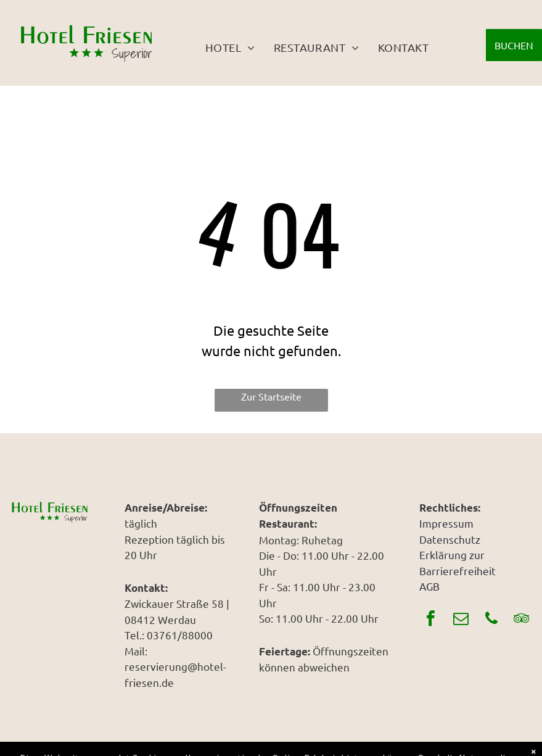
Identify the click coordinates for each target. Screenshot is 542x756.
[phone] (491, 620)
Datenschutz (450, 539)
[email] (461, 620)
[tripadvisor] (522, 620)
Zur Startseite (271, 396)
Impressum (446, 523)
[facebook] (431, 620)
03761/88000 (180, 635)
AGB (429, 586)
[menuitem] (230, 47)
